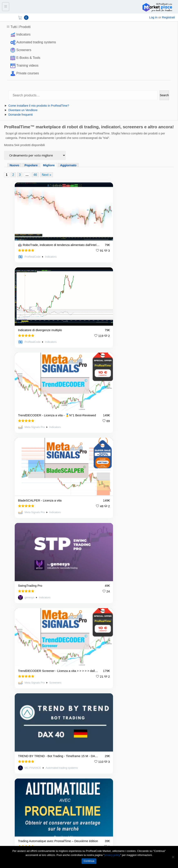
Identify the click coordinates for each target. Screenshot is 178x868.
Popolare (31, 165)
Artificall (106, 450)
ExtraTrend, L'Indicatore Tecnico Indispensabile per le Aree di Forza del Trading (122, 507)
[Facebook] (7, 830)
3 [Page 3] (20, 175)
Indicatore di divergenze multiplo (117, 229)
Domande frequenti (21, 115)
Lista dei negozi (14, 749)
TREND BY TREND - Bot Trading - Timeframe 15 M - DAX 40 (46, 438)
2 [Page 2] (13, 175)
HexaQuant (31, 589)
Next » (46, 175)
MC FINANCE (33, 450)
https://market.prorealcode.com (28, 660)
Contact (8, 727)
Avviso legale (12, 714)
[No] (173, 857)
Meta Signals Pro (35, 311)
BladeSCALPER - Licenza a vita (117, 299)
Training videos (27, 65)
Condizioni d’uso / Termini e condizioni (29, 701)
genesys (29, 380)
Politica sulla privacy (17, 694)
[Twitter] (18, 830)
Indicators (23, 34)
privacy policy (112, 855)
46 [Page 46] (35, 175)
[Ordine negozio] (35, 155)
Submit (169, 811)
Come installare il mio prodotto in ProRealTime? (39, 106)
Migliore (49, 165)
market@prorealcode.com (25, 655)
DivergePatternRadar (109, 577)
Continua (89, 861)
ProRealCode (32, 241)
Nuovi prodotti (13, 762)
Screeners (24, 50)
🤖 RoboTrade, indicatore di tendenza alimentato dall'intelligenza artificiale (46, 229)
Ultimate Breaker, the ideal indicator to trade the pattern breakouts (45, 507)
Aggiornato (68, 165)
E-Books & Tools (28, 58)
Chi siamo (10, 721)
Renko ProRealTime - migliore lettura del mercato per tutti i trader (46, 577)
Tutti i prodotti (12, 756)
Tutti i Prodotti (20, 27)
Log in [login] (153, 17)
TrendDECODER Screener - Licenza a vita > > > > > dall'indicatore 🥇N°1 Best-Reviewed (122, 368)
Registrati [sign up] (168, 17)
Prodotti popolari (14, 776)
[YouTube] (28, 830)
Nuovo (14, 165)
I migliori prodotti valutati (20, 769)
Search (164, 95)
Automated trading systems (36, 42)
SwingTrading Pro (30, 368)
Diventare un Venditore (23, 110)
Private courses (28, 73)
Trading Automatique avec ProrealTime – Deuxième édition (122, 438)
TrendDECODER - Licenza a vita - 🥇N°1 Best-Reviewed (45, 299)
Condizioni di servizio (17, 708)
